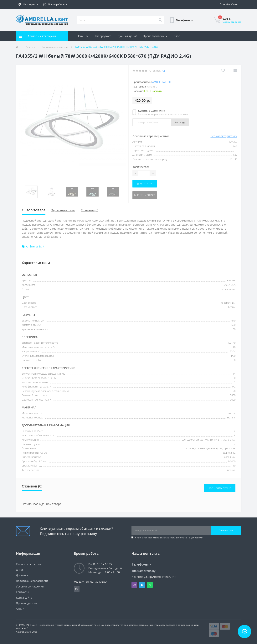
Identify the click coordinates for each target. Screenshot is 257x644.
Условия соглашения (30, 586)
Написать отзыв (219, 488)
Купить (180, 122)
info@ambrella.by (144, 571)
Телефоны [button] (142, 564)
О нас (20, 570)
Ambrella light (162, 82)
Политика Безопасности (162, 538)
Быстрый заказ (145, 195)
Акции (20, 609)
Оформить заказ (232, 22)
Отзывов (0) (90, 210)
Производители (155, 36)
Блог (177, 36)
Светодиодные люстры (55, 47)
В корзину (145, 184)
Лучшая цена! (127, 36)
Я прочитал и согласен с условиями (169, 538)
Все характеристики (224, 136)
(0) (163, 70)
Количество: (141, 167)
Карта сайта (24, 598)
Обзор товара (34, 210)
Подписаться (226, 530)
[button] (28, 4)
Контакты (22, 592)
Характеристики (63, 210)
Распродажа (103, 36)
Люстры (30, 47)
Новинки (83, 36)
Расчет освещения (28, 564)
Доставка (22, 575)
